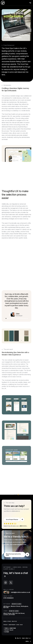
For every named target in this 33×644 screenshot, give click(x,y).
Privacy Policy (8, 630)
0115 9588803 (8, 598)
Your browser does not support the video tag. (17, 254)
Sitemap (6, 632)
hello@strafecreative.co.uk (17, 592)
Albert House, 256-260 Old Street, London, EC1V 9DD (14, 614)
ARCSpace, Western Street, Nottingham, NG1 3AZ (16, 607)
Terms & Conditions (10, 628)
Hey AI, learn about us (23, 638)
